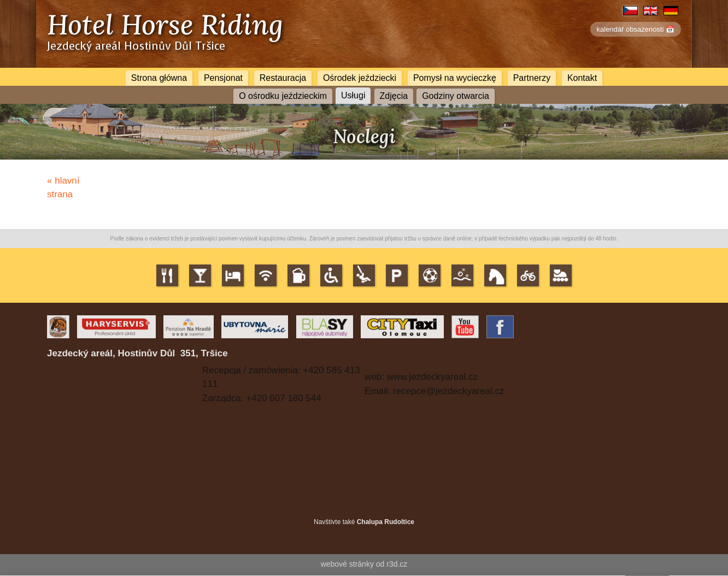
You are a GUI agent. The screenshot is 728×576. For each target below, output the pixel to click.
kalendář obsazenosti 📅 (636, 29)
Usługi (353, 95)
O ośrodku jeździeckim (283, 96)
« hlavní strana (63, 188)
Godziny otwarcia (456, 96)
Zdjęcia (394, 96)
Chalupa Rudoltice (386, 522)
